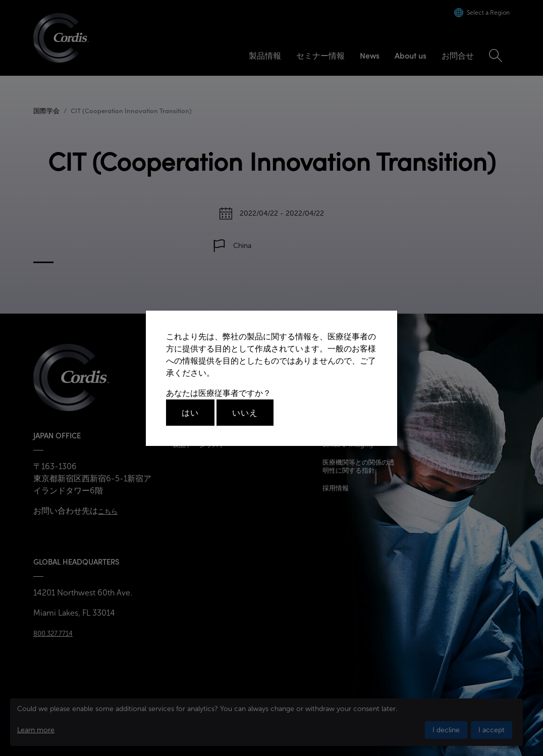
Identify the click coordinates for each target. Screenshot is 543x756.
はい (190, 413)
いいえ (245, 413)
